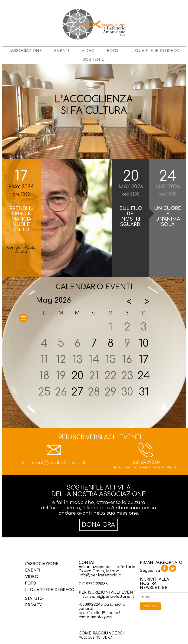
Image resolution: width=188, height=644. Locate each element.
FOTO (113, 51)
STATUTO (34, 599)
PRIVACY (33, 605)
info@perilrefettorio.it (100, 575)
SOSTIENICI (94, 60)
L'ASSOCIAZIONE (25, 51)
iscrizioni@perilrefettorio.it (54, 463)
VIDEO (88, 51)
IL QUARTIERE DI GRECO (155, 51)
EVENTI (62, 51)
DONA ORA (99, 525)
